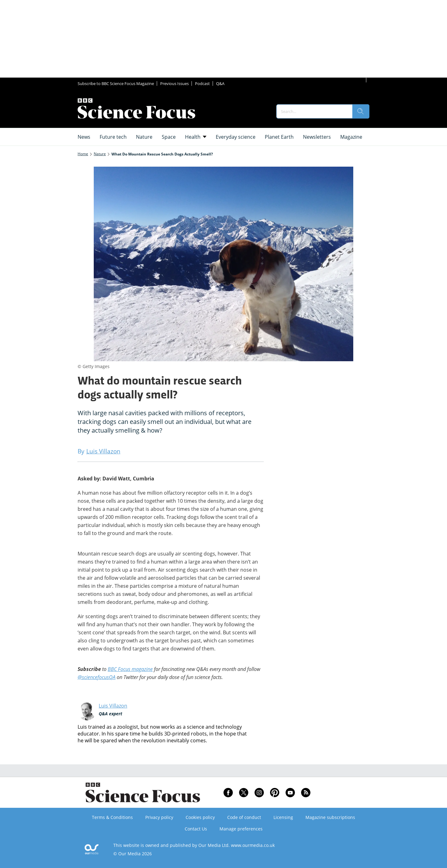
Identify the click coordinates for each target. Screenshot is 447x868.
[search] (361, 111)
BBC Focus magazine (130, 669)
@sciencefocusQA (97, 677)
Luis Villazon (113, 706)
